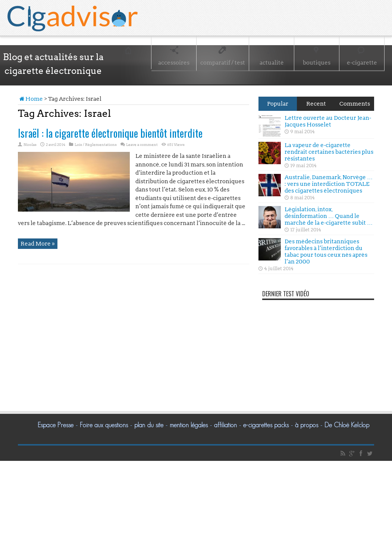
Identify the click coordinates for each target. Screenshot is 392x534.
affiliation (225, 425)
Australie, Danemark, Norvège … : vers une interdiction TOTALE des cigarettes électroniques (329, 184)
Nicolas (30, 144)
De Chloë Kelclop (347, 425)
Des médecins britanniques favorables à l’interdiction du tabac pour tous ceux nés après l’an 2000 (326, 252)
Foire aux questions (104, 425)
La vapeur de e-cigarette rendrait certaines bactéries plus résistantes (329, 152)
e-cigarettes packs (266, 425)
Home (30, 99)
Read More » (38, 244)
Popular (278, 104)
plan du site (149, 425)
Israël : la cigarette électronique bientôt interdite (110, 133)
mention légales (189, 425)
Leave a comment (142, 144)
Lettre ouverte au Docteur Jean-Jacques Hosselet (328, 121)
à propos (307, 425)
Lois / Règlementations (96, 144)
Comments (355, 104)
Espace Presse (56, 425)
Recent (316, 104)
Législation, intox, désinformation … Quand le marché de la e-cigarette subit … (329, 216)
